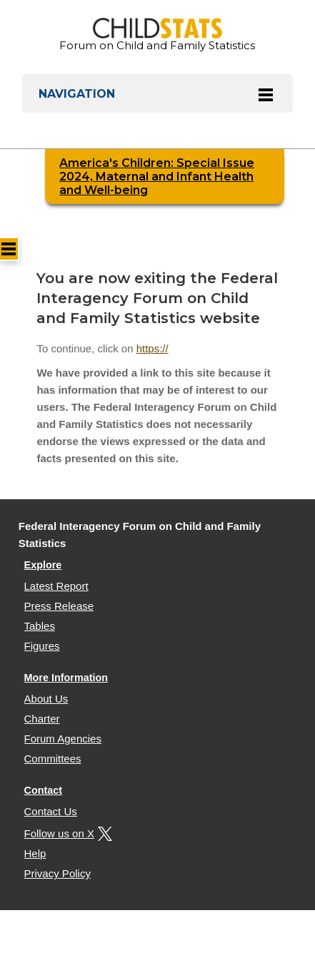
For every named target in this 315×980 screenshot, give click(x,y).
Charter (42, 719)
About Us (46, 699)
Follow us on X (66, 833)
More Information (66, 678)
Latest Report (56, 586)
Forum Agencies (63, 739)
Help (35, 853)
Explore (43, 565)
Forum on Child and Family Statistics (157, 35)
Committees (53, 759)
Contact (44, 790)
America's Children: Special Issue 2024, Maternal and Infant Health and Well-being (157, 177)
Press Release (59, 606)
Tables (40, 626)
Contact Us (51, 811)
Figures (42, 646)
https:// (152, 348)
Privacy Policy (57, 873)
